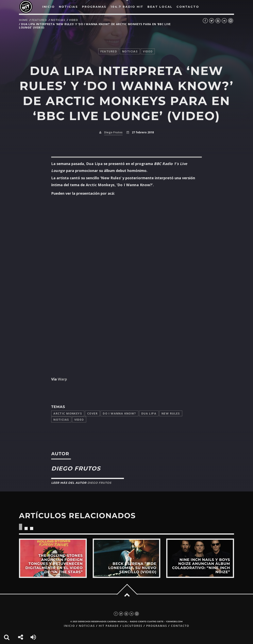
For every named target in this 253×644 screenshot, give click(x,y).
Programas (157, 626)
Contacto (180, 626)
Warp (62, 379)
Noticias (61, 420)
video (74, 20)
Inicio (69, 626)
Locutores (132, 626)
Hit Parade (109, 626)
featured (39, 20)
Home (23, 20)
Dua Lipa (149, 413)
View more (53, 558)
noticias (58, 20)
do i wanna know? (119, 413)
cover (92, 413)
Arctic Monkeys (68, 413)
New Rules (171, 413)
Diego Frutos (113, 132)
